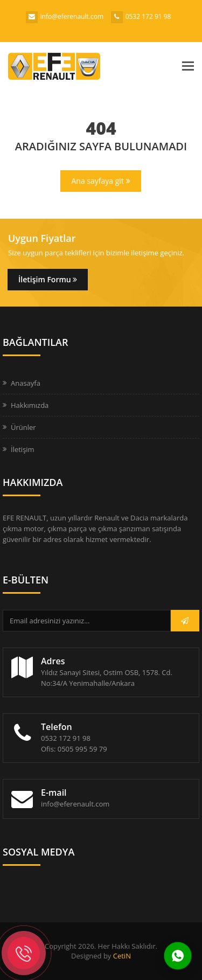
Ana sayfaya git (100, 181)
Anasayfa (26, 383)
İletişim (23, 449)
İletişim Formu (48, 279)
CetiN (122, 956)
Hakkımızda (30, 405)
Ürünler (23, 427)
